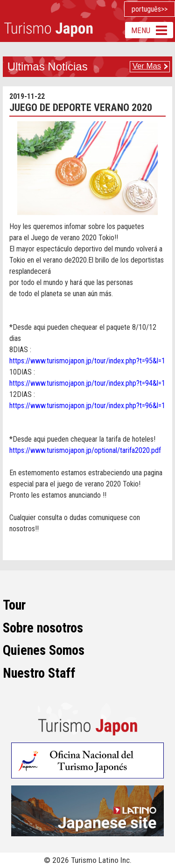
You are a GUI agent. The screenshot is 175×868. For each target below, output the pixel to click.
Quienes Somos (44, 650)
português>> (150, 9)
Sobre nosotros (43, 628)
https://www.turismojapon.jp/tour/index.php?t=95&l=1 (87, 361)
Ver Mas (147, 66)
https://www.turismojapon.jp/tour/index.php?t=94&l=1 (87, 383)
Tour (14, 605)
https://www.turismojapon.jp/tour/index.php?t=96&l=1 (87, 406)
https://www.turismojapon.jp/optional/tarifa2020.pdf (85, 450)
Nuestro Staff (39, 673)
